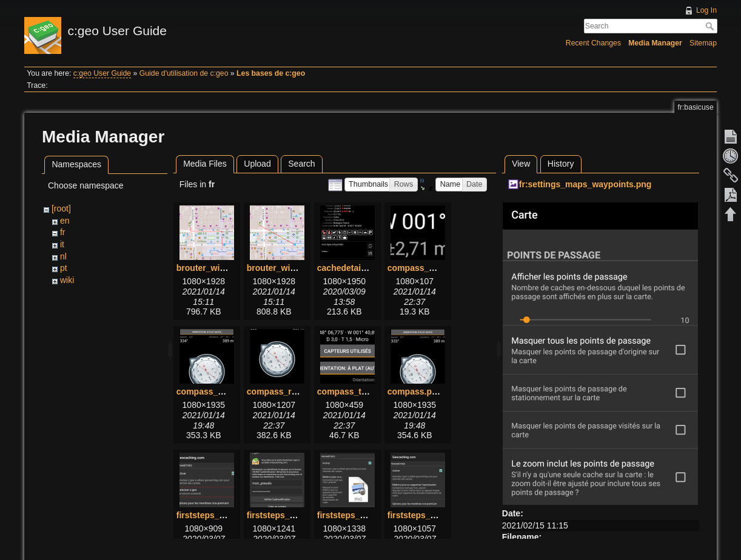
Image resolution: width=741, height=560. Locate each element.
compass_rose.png (286, 392)
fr (63, 232)
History (561, 164)
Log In (706, 10)
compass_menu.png (217, 392)
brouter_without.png (288, 268)
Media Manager (655, 43)
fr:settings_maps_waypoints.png (585, 184)
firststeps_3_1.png (355, 515)
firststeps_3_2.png (425, 515)
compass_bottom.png (431, 268)
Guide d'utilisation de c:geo (184, 73)
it (62, 244)
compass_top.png (354, 392)
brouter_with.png (211, 268)
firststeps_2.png (280, 515)
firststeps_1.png (209, 515)
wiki (67, 280)
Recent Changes (593, 43)
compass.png (415, 392)
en (65, 221)
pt (64, 268)
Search (711, 26)
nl (63, 256)
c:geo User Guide (102, 73)
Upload (257, 164)
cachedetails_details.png (367, 268)
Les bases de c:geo (271, 73)
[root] (61, 208)
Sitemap (703, 43)
